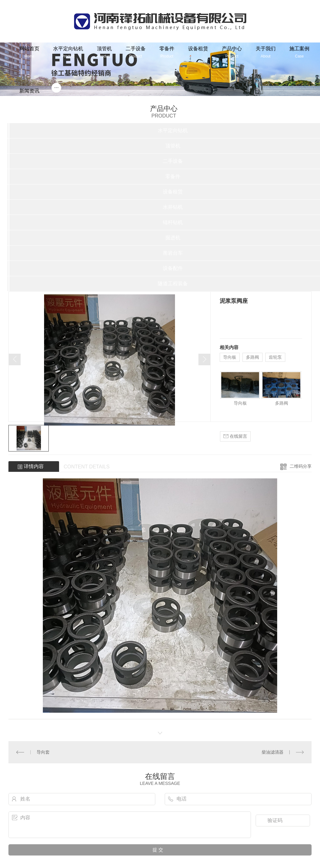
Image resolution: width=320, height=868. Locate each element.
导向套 (43, 752)
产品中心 (232, 52)
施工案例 (299, 52)
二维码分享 (301, 466)
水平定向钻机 (68, 52)
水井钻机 (173, 207)
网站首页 (29, 52)
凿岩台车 (173, 253)
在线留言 (235, 436)
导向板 (230, 357)
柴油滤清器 (272, 752)
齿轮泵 (275, 357)
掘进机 (173, 238)
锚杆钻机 (173, 222)
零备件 (167, 52)
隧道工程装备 (173, 284)
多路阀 (252, 357)
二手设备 (136, 52)
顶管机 (104, 52)
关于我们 (266, 52)
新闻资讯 (29, 94)
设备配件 (173, 268)
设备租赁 (198, 49)
